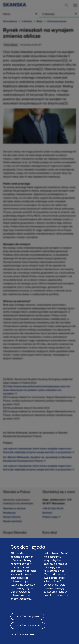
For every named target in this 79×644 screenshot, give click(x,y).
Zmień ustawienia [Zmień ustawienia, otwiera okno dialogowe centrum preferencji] (21, 638)
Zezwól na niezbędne (28, 629)
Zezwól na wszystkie (27, 620)
